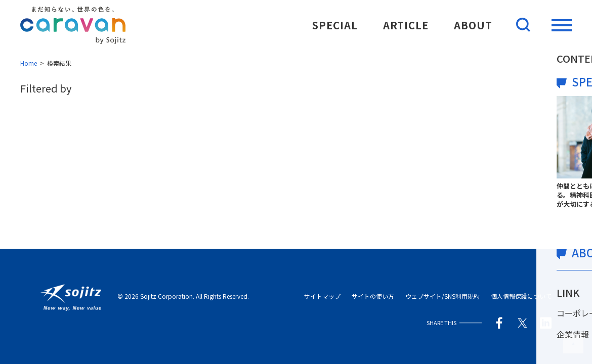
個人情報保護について (521, 297)
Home (29, 63)
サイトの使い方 (373, 297)
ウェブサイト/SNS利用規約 (442, 297)
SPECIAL (335, 25)
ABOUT (473, 25)
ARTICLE (406, 25)
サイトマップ (322, 297)
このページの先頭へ (573, 343)
